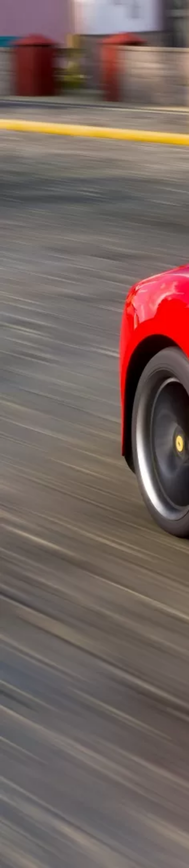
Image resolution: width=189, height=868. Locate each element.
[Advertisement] (94, 67)
